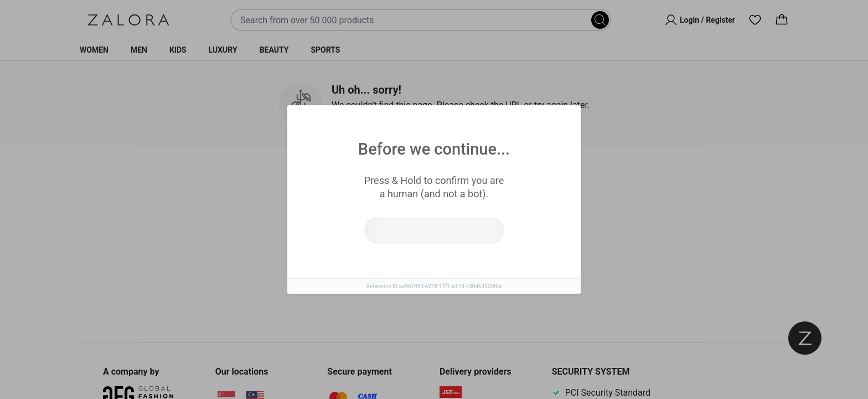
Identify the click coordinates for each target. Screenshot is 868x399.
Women (94, 50)
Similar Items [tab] (392, 183)
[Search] (600, 20)
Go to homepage (482, 265)
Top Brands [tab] (480, 183)
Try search (386, 265)
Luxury (223, 50)
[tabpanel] (434, 254)
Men (139, 50)
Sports (325, 50)
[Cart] (782, 20)
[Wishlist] (755, 20)
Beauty (274, 50)
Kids (178, 50)
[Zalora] (128, 20)
